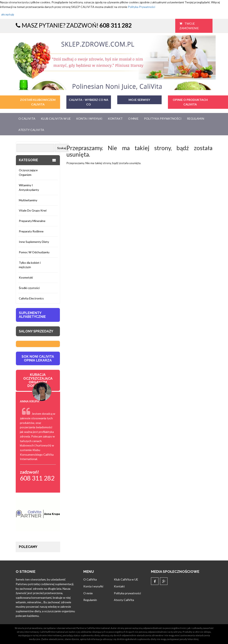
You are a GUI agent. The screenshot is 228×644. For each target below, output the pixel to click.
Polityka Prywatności (142, 7)
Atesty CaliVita (31, 130)
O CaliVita (27, 119)
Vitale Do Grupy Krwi (33, 210)
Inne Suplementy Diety (34, 242)
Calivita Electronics (31, 298)
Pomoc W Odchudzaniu (34, 252)
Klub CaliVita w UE (56, 119)
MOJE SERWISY (139, 100)
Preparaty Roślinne (31, 231)
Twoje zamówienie (189, 26)
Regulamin (196, 119)
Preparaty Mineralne (32, 221)
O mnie (133, 119)
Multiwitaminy (28, 200)
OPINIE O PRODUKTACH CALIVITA (190, 102)
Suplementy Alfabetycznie (32, 315)
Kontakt (115, 119)
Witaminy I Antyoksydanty (29, 187)
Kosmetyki (26, 277)
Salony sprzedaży (36, 331)
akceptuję (8, 14)
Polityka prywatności (163, 119)
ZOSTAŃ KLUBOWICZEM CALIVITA (38, 102)
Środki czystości (29, 288)
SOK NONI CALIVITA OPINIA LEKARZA (38, 358)
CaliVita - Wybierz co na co (89, 102)
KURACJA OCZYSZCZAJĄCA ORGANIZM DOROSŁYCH (38, 380)
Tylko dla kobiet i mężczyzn (30, 265)
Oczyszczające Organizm (28, 172)
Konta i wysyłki (89, 119)
